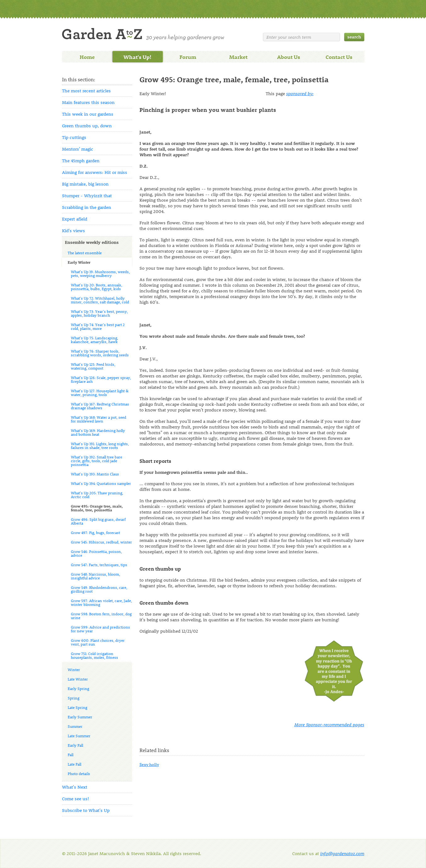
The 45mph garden (81, 161)
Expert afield (75, 219)
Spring (74, 698)
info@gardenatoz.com (342, 853)
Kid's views (74, 230)
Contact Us (339, 57)
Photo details (79, 773)
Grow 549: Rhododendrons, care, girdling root (99, 589)
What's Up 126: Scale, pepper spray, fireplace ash (101, 379)
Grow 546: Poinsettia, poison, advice (96, 553)
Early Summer (80, 717)
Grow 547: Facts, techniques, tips (99, 565)
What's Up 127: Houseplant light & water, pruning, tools (100, 393)
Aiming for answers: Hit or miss (95, 172)
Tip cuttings (74, 137)
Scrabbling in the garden (87, 207)
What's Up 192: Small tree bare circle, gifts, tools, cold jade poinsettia (97, 461)
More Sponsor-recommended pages (329, 724)
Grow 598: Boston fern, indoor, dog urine (101, 616)
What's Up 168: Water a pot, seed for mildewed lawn (99, 419)
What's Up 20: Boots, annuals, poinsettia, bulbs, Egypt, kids (97, 287)
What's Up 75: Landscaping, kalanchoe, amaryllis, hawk (94, 340)
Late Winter (78, 679)
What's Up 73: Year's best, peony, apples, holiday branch (99, 313)
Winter (74, 670)
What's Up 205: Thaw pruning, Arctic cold (97, 495)
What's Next (75, 787)
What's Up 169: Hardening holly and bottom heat (98, 432)
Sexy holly (149, 764)
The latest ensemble (85, 253)
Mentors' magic (78, 149)
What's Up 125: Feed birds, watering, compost (93, 366)
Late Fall (74, 764)
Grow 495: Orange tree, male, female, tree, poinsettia (97, 508)
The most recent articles (86, 91)
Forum (188, 57)
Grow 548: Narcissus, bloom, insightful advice (95, 576)
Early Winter (79, 262)
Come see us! (76, 799)
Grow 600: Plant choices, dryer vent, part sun (98, 642)
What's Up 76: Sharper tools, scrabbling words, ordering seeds (100, 353)
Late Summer (79, 736)
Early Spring (78, 688)
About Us (289, 57)
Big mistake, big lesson (85, 184)
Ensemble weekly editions (92, 242)
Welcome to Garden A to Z (143, 34)
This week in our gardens (88, 114)
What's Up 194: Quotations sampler (101, 483)
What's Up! (137, 57)
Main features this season (88, 102)
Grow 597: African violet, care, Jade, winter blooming (101, 602)
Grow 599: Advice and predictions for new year (100, 629)
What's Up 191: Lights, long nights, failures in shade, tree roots (100, 445)
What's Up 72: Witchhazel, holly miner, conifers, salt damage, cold (100, 300)
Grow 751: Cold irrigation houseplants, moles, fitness (94, 655)
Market (238, 57)
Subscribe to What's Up (86, 810)
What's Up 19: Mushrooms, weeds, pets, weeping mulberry (100, 273)
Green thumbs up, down (87, 126)
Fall (71, 755)
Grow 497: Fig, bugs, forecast (95, 532)
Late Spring (77, 707)
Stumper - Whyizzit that (87, 195)
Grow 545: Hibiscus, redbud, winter (101, 542)
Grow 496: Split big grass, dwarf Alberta (98, 521)
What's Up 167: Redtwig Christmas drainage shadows (100, 406)
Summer (75, 726)
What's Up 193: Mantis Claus (95, 474)
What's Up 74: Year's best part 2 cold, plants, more (98, 326)
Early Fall (75, 745)
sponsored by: (300, 93)
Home (87, 57)
